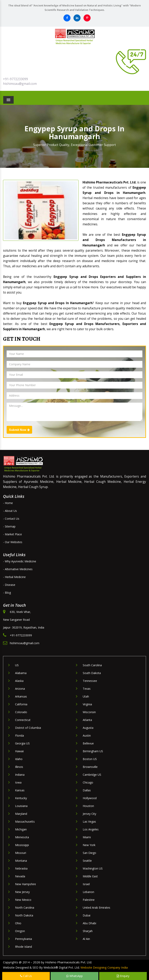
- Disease (9, 585)
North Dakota (24, 915)
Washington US (93, 868)
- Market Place (12, 534)
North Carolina (25, 908)
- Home (8, 503)
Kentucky (21, 798)
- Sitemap (9, 526)
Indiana (20, 775)
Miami (87, 837)
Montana (21, 861)
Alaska (19, 681)
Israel (86, 884)
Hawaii (19, 751)
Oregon (20, 931)
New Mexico (23, 900)
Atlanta (87, 720)
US (17, 665)
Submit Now (19, 430)
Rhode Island (23, 947)
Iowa (18, 782)
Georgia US (22, 743)
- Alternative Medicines (18, 569)
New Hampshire (26, 884)
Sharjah (88, 931)
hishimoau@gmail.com (20, 84)
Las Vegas (89, 822)
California (21, 704)
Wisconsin (89, 712)
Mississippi (22, 845)
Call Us (26, 976)
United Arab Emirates (96, 908)
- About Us (10, 511)
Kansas (20, 790)
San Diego (89, 853)
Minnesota (22, 837)
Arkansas (21, 696)
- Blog (7, 593)
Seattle (87, 861)
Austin (87, 736)
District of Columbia (28, 728)
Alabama (21, 673)
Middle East (90, 876)
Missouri (21, 853)
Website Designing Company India (104, 967)
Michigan (21, 829)
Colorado (21, 712)
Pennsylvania (23, 939)
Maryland (21, 814)
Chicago (88, 782)
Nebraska (21, 868)
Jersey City (89, 814)
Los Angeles (91, 829)
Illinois (19, 767)
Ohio (18, 923)
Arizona (20, 689)
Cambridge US (92, 775)
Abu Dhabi (89, 923)
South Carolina (92, 665)
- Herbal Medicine (14, 577)
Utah (86, 696)
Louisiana (21, 806)
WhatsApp (74, 976)
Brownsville (90, 767)
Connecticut (23, 720)
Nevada (20, 876)
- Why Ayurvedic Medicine (20, 561)
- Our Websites (13, 542)
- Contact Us (11, 519)
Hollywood (90, 798)
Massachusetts (25, 822)
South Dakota (92, 673)
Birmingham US (93, 751)
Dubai (87, 915)
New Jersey (22, 892)
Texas (87, 689)
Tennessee (90, 681)
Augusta (88, 728)
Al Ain (86, 939)
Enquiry (123, 976)
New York (89, 845)
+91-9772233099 (15, 79)
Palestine (89, 900)
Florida (19, 736)
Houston (88, 806)
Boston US (90, 759)
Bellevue (88, 743)
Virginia (87, 704)
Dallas (87, 790)
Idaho (19, 759)
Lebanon (88, 892)
